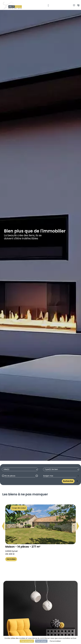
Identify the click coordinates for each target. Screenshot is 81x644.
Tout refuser (41, 641)
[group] (40, 531)
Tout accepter (27, 641)
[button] (3, 526)
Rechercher (68, 481)
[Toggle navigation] (48, 5)
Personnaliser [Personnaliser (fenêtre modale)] (55, 641)
